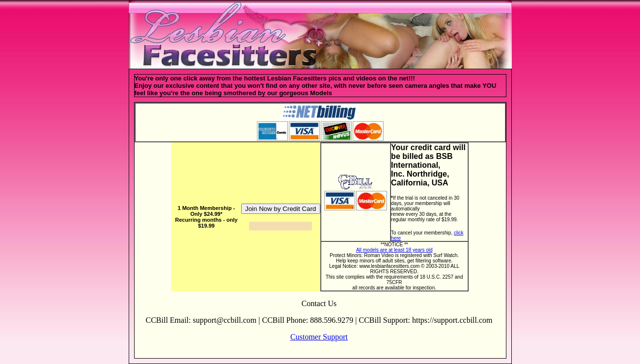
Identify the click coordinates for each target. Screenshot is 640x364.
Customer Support (319, 337)
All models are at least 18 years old (394, 250)
